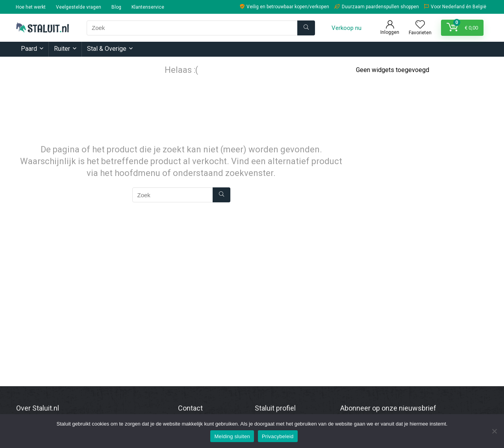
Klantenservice (148, 7)
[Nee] (494, 431)
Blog (116, 7)
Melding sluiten (232, 436)
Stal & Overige (107, 49)
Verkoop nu (346, 28)
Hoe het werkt (31, 7)
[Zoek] (306, 28)
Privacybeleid (278, 436)
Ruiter (62, 49)
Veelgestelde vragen (79, 7)
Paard (29, 49)
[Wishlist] (420, 25)
